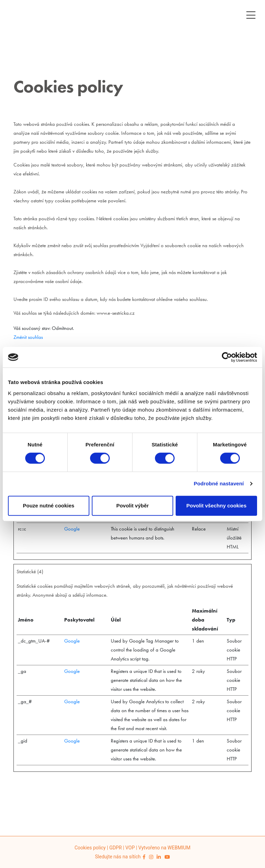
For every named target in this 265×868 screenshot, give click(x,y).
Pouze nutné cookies (48, 506)
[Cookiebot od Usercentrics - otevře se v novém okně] (227, 357)
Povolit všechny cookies (216, 506)
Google (72, 529)
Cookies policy (90, 848)
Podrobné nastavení (219, 483)
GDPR (116, 848)
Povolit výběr (132, 506)
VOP (130, 848)
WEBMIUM (179, 848)
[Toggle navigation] (251, 14)
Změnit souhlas (28, 337)
